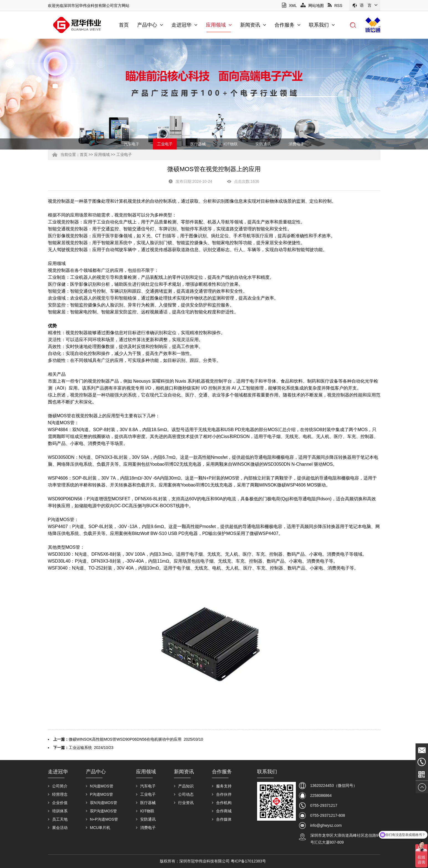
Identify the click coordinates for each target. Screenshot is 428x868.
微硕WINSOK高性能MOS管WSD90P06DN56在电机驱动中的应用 (125, 739)
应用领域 (219, 25)
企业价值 (58, 803)
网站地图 (312, 6)
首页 (124, 25)
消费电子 (296, 144)
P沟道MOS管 (61, 520)
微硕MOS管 (60, 416)
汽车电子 (132, 144)
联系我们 (322, 25)
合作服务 (288, 25)
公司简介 (58, 786)
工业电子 (165, 144)
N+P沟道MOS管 (102, 819)
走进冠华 (184, 25)
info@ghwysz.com (326, 825)
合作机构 (222, 803)
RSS (335, 6)
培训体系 (58, 811)
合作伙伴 (222, 794)
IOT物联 (231, 144)
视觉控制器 (59, 201)
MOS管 (73, 547)
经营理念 (58, 794)
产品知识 (184, 786)
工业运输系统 (80, 748)
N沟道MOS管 (61, 423)
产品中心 (150, 25)
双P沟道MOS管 (101, 811)
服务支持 (222, 786)
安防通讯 (263, 144)
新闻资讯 (253, 25)
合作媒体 (222, 819)
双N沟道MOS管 (102, 803)
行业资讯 (184, 803)
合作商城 (222, 811)
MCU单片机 (98, 828)
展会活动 (58, 828)
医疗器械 (198, 144)
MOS (363, 430)
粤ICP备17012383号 (248, 861)
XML (289, 6)
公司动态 (184, 794)
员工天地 (58, 819)
